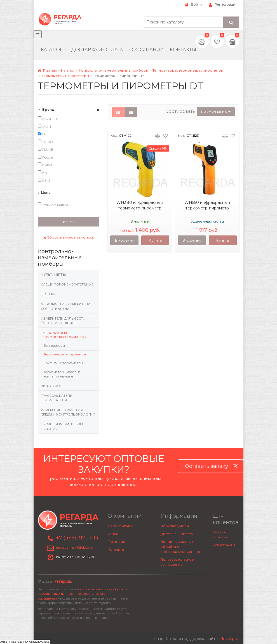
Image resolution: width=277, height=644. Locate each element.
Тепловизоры (54, 346)
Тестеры (48, 294)
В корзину (124, 240)
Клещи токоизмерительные (67, 284)
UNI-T (45, 126)
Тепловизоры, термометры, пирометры (188, 70)
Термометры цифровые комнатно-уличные (62, 374)
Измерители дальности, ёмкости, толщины (63, 321)
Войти (193, 5)
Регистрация (223, 5)
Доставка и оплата (177, 534)
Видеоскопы (53, 386)
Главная (47, 70)
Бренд (46, 109)
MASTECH (48, 119)
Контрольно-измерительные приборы (114, 70)
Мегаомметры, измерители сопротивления (66, 306)
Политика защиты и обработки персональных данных (180, 547)
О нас (113, 534)
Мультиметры (53, 275)
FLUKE (45, 149)
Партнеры (117, 542)
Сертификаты (120, 526)
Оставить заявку (211, 466)
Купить (155, 240)
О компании (146, 50)
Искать (69, 222)
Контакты (183, 50)
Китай (45, 165)
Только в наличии (55, 205)
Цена (44, 193)
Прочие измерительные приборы (63, 426)
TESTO (45, 142)
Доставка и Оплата (97, 50)
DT (42, 134)
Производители (175, 526)
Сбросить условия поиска (69, 237)
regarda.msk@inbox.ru (75, 548)
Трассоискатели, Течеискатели (57, 398)
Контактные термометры (63, 363)
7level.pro (229, 639)
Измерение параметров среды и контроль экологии (68, 412)
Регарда (62, 581)
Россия (46, 157)
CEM (44, 180)
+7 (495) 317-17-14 (77, 538)
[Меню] (38, 34)
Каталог (52, 50)
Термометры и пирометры (65, 76)
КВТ (43, 173)
